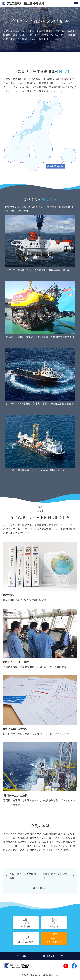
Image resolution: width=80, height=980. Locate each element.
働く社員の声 (40, 888)
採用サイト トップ (53, 956)
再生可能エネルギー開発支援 (23, 876)
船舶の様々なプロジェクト (57, 876)
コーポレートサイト (28, 956)
